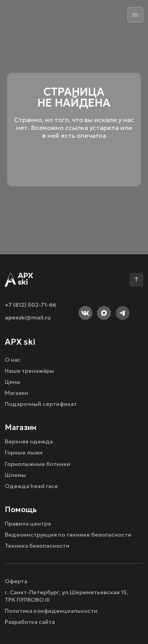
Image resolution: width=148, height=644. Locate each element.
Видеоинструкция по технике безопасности (68, 535)
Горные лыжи (24, 452)
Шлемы (15, 475)
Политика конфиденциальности (51, 611)
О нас (13, 360)
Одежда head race (31, 486)
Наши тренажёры (29, 371)
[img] (135, 15)
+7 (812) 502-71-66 (30, 305)
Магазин (17, 393)
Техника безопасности (37, 546)
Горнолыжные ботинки (37, 464)
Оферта (16, 581)
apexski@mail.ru (28, 317)
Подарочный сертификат (41, 404)
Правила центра (28, 524)
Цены (13, 382)
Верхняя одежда (29, 441)
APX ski (20, 342)
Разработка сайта (30, 622)
